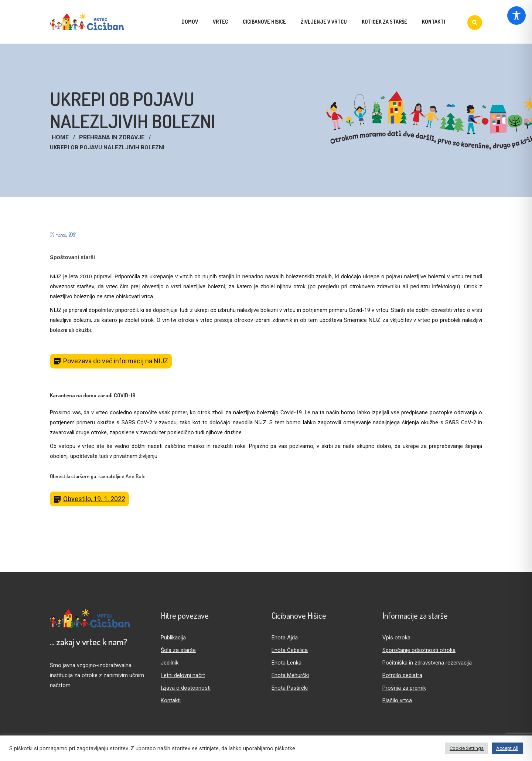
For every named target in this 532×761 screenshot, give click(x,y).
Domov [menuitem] (190, 22)
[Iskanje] (475, 23)
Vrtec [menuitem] (220, 22)
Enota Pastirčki (290, 688)
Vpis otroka (396, 638)
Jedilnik (170, 663)
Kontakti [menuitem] (434, 22)
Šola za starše (178, 650)
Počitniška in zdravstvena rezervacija (427, 663)
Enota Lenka (287, 663)
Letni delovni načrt (183, 675)
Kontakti (171, 700)
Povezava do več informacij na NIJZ (116, 361)
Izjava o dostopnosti (186, 688)
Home (60, 137)
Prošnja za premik (404, 688)
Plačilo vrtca (397, 700)
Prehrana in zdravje (112, 137)
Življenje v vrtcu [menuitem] (324, 22)
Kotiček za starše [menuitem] (384, 22)
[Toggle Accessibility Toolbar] (516, 16)
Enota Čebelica (290, 650)
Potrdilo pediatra (402, 675)
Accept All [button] (507, 748)
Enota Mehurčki (290, 675)
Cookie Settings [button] (467, 748)
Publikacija (173, 638)
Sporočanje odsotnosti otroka (419, 650)
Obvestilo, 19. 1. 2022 (94, 499)
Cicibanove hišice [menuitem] (264, 22)
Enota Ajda (285, 638)
